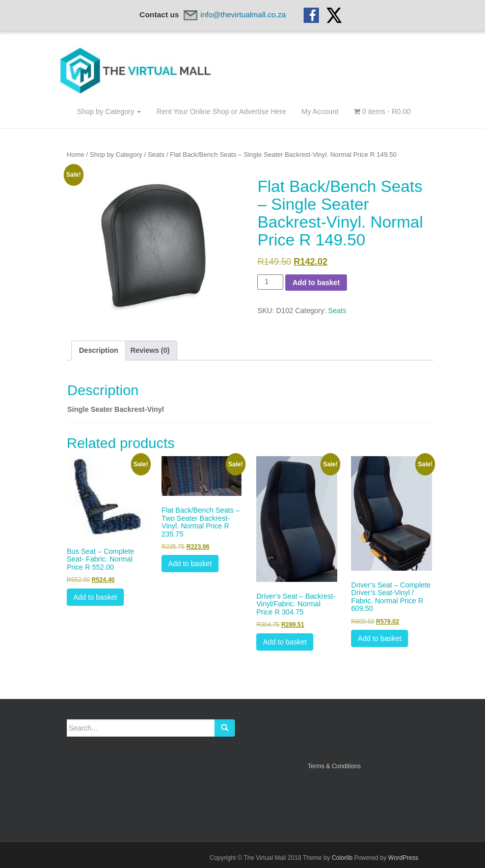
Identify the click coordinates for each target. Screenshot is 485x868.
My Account (320, 111)
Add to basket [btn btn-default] (95, 597)
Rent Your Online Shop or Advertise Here (221, 111)
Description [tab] (99, 350)
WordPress (403, 858)
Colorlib (342, 858)
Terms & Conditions (334, 766)
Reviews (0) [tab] (150, 350)
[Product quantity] (270, 282)
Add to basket (316, 283)
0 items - (382, 111)
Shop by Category (109, 111)
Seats (156, 155)
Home (75, 155)
